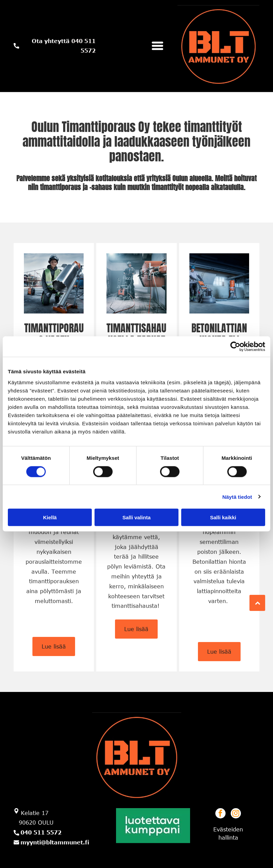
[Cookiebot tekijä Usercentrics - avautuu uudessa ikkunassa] (235, 347)
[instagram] (236, 814)
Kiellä (50, 517)
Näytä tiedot (237, 497)
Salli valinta (137, 517)
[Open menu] (157, 46)
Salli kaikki (223, 517)
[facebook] (220, 814)
